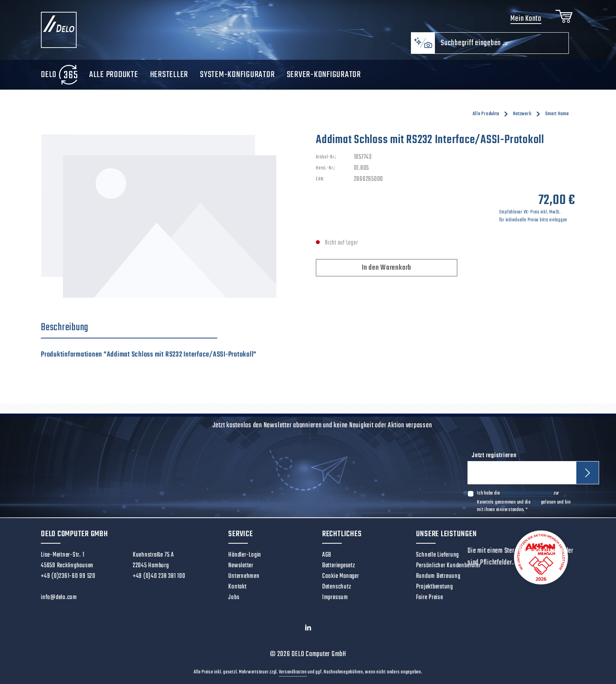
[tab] (129, 328)
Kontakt (237, 587)
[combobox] (502, 43)
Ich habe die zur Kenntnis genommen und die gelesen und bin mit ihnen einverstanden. (524, 501)
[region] (170, 217)
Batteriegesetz (339, 566)
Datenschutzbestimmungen (527, 493)
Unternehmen (244, 576)
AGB (536, 502)
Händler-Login (245, 555)
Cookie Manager (341, 576)
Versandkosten (293, 672)
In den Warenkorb (387, 268)
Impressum (335, 598)
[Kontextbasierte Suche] (423, 43)
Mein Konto (526, 19)
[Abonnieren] (588, 473)
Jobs (234, 598)
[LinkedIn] (308, 629)
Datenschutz (336, 587)
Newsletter (241, 566)
